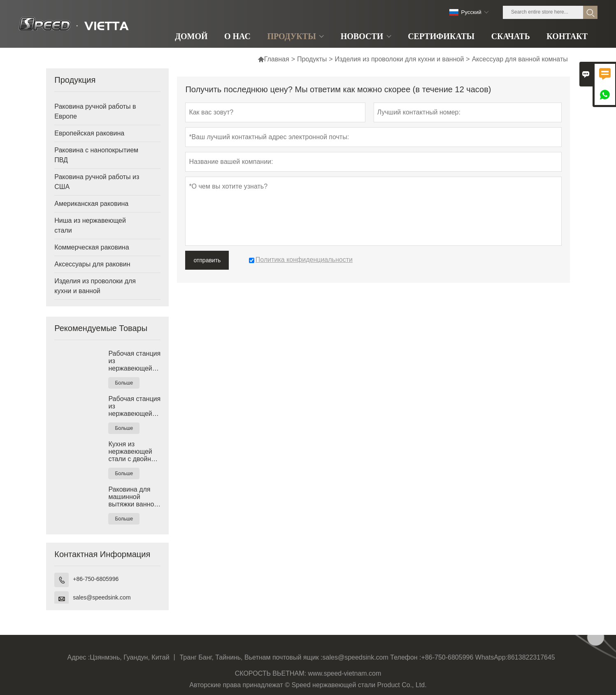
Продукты (312, 59)
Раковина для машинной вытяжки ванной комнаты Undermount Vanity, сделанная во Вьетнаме (133, 497)
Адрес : (79, 657)
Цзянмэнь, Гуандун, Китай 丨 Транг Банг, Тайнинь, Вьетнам (180, 657)
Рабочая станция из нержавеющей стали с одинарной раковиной (134, 361)
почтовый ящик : (298, 657)
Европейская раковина (89, 133)
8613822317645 (531, 657)
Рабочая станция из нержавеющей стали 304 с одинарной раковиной (134, 406)
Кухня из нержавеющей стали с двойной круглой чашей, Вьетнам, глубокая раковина (133, 452)
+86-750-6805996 (96, 579)
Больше (124, 383)
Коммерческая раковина (92, 247)
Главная (273, 59)
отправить (207, 260)
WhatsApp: (491, 657)
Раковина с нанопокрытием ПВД (96, 155)
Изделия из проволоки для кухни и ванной (400, 59)
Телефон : (406, 657)
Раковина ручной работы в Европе (95, 111)
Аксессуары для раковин (92, 264)
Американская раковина (91, 204)
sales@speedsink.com (102, 597)
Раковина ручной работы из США (97, 182)
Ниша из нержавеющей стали (90, 225)
